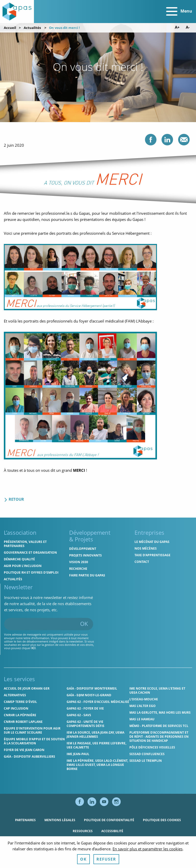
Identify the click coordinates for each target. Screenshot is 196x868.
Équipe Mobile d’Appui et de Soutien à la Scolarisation (34, 741)
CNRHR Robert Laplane (23, 722)
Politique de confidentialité (109, 820)
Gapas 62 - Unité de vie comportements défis (85, 724)
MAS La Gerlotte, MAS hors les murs (160, 712)
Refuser (106, 859)
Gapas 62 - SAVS (79, 715)
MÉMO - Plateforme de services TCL (159, 726)
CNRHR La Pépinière (20, 715)
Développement (83, 549)
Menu (179, 12)
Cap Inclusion (16, 708)
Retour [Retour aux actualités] (14, 499)
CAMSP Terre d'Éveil (20, 702)
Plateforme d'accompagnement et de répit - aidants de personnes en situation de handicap (159, 737)
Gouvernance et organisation (30, 553)
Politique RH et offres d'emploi (31, 572)
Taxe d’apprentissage (152, 555)
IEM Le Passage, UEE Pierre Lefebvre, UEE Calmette (96, 745)
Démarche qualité (19, 559)
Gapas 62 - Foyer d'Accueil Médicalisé (98, 702)
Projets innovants (85, 555)
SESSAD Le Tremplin (146, 761)
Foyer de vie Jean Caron (24, 750)
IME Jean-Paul (78, 754)
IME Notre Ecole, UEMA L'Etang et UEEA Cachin (157, 690)
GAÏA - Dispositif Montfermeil (92, 688)
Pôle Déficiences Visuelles (152, 747)
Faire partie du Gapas (87, 575)
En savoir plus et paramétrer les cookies (148, 849)
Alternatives (15, 695)
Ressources (83, 831)
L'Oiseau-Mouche (144, 699)
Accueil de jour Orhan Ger (27, 688)
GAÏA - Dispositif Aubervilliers (29, 757)
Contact (142, 562)
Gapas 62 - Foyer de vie (85, 708)
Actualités (32, 28)
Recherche (78, 569)
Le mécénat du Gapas (152, 542)
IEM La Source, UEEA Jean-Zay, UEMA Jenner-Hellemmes (95, 735)
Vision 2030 (79, 562)
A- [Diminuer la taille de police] (188, 27)
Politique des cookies (162, 820)
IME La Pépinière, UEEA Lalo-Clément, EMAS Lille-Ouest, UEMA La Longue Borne (97, 765)
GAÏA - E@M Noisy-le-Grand (89, 695)
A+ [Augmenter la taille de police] (177, 27)
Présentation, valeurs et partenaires (25, 544)
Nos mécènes (146, 548)
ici (33, 648)
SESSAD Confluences (147, 754)
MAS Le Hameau (142, 719)
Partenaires (25, 820)
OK (84, 624)
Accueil (10, 28)
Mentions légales (60, 820)
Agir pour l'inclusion (23, 566)
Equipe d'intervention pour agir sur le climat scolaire (32, 730)
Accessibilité (112, 831)
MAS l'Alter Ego (143, 706)
